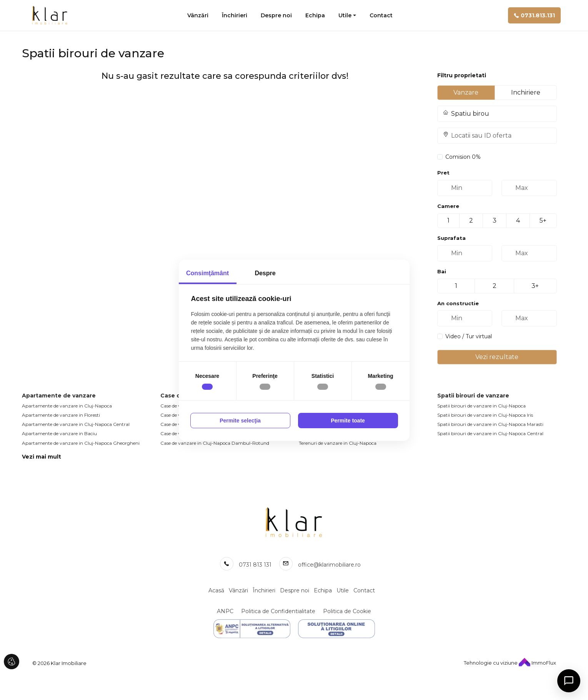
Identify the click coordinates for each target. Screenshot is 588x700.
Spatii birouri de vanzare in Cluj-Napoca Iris (485, 415)
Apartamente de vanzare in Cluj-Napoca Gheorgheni (81, 443)
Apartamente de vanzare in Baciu (59, 433)
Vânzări (198, 15)
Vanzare (466, 92)
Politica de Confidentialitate (278, 611)
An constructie (458, 303)
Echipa (315, 15)
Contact (381, 15)
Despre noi (276, 15)
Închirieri (235, 15)
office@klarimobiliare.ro (329, 565)
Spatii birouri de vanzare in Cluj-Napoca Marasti (490, 424)
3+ (535, 286)
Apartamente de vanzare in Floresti (61, 415)
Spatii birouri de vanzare (473, 396)
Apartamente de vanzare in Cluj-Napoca (67, 406)
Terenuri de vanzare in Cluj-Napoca (338, 443)
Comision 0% (463, 157)
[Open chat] (569, 681)
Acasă (216, 590)
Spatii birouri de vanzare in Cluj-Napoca (481, 406)
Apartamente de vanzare (59, 396)
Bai (442, 271)
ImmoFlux (537, 663)
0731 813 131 (255, 565)
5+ (543, 220)
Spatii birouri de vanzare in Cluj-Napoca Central (490, 433)
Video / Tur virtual (469, 336)
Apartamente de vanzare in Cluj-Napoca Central (76, 424)
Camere (448, 206)
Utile (345, 15)
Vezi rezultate (497, 357)
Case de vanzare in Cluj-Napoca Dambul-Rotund (215, 443)
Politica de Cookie (347, 611)
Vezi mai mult (42, 457)
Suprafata (451, 238)
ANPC (225, 611)
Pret (443, 173)
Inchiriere (526, 92)
